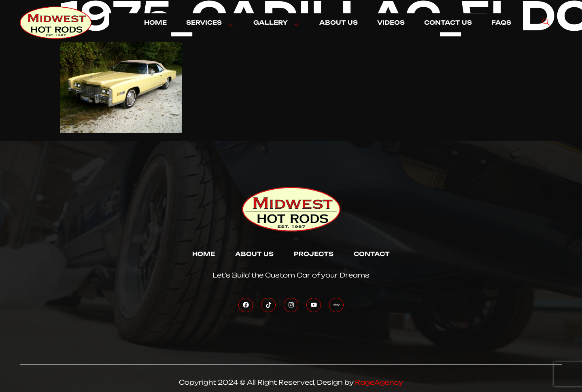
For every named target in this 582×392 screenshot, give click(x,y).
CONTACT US (448, 23)
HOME (155, 23)
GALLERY (277, 23)
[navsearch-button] (546, 23)
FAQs (501, 23)
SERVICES (210, 23)
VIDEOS (391, 23)
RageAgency (379, 382)
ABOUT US (339, 23)
